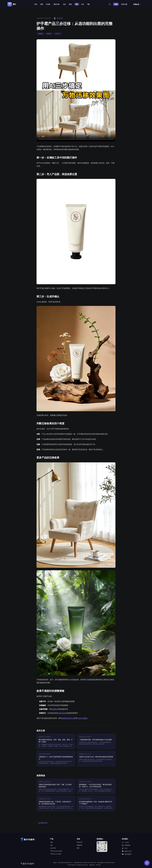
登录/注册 (124, 4)
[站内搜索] (110, 4)
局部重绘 (54, 709)
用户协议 (98, 865)
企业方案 (53, 848)
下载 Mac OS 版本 (56, 854)
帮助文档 (79, 842)
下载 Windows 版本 (56, 851)
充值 (116, 4)
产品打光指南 (82, 718)
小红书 (125, 842)
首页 (36, 4)
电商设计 (49, 34)
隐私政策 (92, 865)
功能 (41, 4)
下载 (88, 4)
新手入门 (58, 34)
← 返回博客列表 (42, 823)
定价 (64, 4)
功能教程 (40, 34)
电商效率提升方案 (69, 718)
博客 (77, 4)
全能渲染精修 (63, 713)
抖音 (125, 848)
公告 (82, 4)
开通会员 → (137, 4)
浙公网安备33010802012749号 (106, 863)
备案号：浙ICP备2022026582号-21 (63, 863)
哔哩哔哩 (126, 845)
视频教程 (79, 845)
